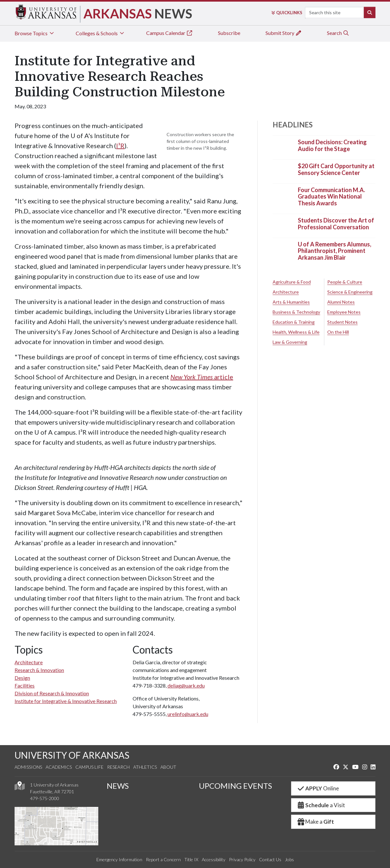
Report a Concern (163, 859)
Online (318, 788)
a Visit (321, 805)
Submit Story (284, 33)
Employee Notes (344, 312)
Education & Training (294, 322)
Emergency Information (119, 859)
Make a (315, 822)
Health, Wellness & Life (296, 332)
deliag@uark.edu (186, 685)
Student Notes (342, 322)
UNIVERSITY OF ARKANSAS (72, 755)
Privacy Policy (242, 859)
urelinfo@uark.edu (188, 714)
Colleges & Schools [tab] (100, 33)
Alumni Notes (341, 302)
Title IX (191, 859)
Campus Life (89, 767)
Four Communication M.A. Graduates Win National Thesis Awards (331, 196)
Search (338, 33)
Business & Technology (296, 312)
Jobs (289, 859)
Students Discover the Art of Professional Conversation (336, 224)
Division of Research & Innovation (52, 693)
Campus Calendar (169, 33)
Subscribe (229, 33)
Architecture (29, 662)
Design (22, 678)
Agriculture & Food (292, 282)
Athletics (145, 767)
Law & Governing (290, 342)
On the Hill (338, 332)
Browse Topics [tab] (35, 33)
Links (287, 13)
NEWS (118, 786)
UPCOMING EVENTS (235, 786)
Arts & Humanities (291, 302)
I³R (120, 146)
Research (118, 767)
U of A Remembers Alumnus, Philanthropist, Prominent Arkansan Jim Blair (335, 251)
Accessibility (214, 859)
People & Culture (345, 282)
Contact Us (270, 859)
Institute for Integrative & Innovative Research (66, 701)
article (202, 377)
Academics (59, 767)
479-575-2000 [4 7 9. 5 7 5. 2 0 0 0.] (45, 798)
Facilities (25, 685)
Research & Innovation (39, 670)
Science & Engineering (350, 292)
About (168, 767)
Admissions (28, 767)
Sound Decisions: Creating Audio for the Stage (332, 146)
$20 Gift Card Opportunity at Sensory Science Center (336, 169)
